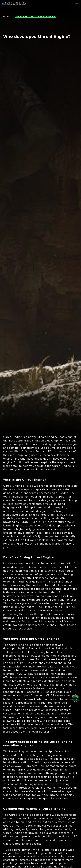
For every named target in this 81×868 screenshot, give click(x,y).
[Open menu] (77, 3)
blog (6, 17)
